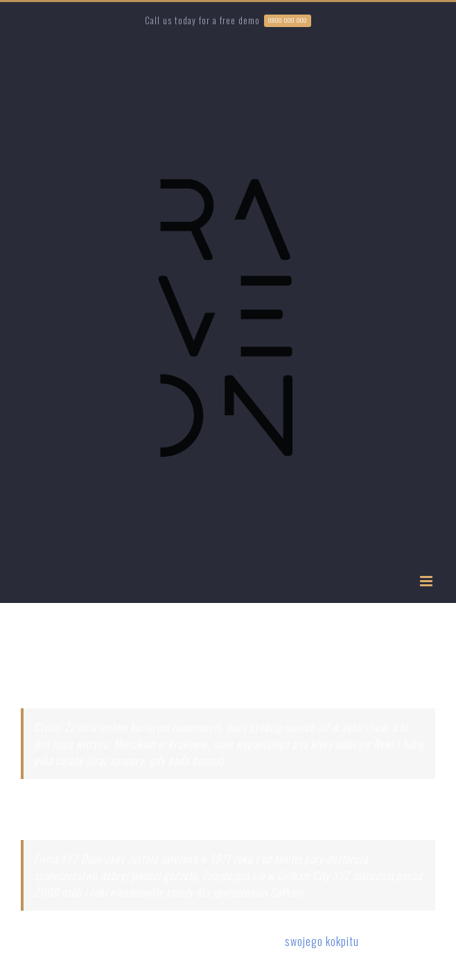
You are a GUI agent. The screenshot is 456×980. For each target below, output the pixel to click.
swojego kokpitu (322, 941)
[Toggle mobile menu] (428, 581)
